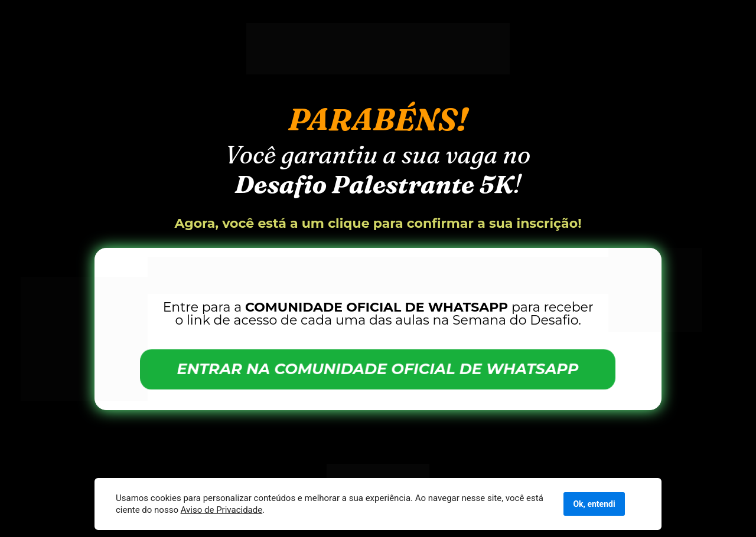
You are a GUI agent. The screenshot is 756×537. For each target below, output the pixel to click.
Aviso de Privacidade (222, 510)
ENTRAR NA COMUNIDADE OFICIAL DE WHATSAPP (378, 369)
